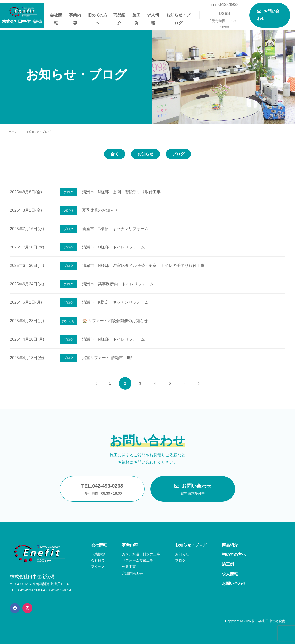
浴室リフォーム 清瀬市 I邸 (107, 358)
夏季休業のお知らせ (100, 210)
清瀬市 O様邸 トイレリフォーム (113, 247)
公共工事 (129, 567)
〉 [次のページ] (185, 383)
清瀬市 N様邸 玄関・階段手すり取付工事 (121, 192)
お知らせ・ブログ (178, 16)
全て (115, 154)
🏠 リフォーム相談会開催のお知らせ (115, 321)
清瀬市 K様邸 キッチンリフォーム (115, 302)
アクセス (98, 567)
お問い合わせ (193, 490)
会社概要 (98, 560)
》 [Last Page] (200, 383)
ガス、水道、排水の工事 (141, 554)
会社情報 (56, 16)
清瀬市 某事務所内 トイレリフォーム (118, 284)
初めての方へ (98, 16)
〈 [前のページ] (95, 383)
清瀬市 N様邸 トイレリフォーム (113, 339)
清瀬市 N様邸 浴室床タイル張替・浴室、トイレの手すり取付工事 (143, 266)
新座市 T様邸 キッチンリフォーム (115, 229)
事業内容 (75, 16)
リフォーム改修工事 (138, 560)
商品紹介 (119, 16)
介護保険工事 (132, 573)
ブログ (178, 154)
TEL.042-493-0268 (102, 490)
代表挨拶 (98, 554)
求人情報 (153, 16)
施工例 (136, 16)
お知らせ (146, 154)
